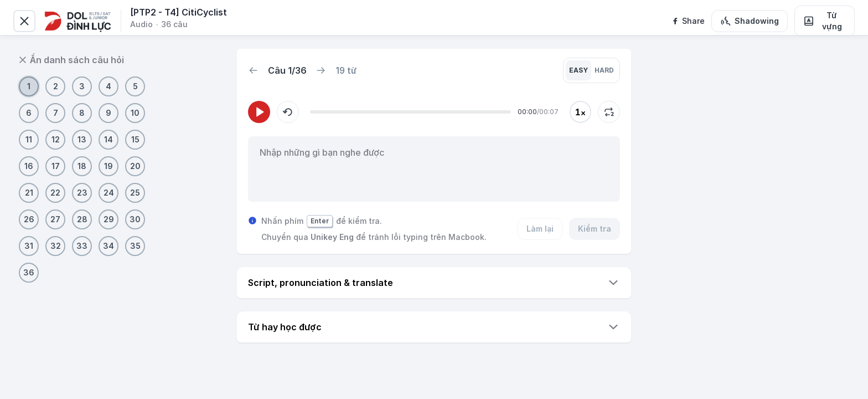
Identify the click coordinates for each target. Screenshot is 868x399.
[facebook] (688, 21)
